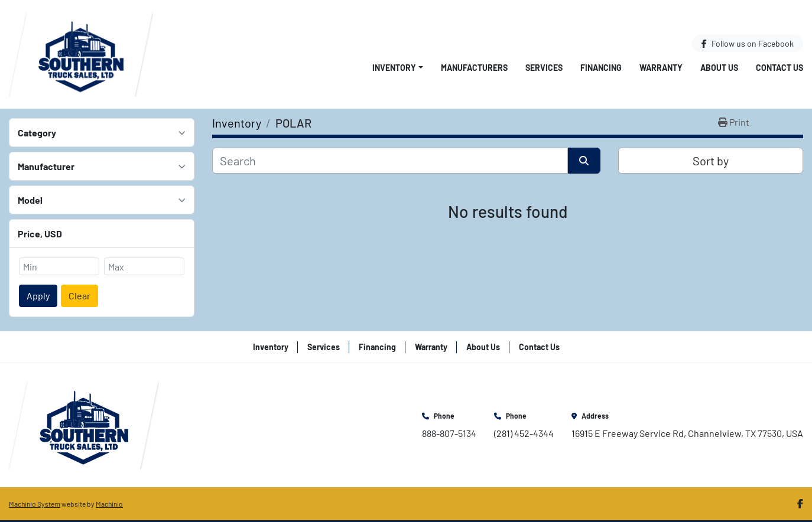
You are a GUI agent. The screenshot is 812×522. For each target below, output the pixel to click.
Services (544, 68)
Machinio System (35, 504)
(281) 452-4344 (524, 433)
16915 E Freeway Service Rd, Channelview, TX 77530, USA (687, 433)
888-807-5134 (449, 433)
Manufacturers (474, 68)
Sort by (711, 161)
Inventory (394, 68)
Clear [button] (79, 296)
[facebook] (748, 43)
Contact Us (779, 68)
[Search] (390, 161)
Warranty (661, 68)
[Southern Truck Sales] (84, 424)
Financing (601, 68)
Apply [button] (38, 296)
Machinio (109, 504)
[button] (398, 68)
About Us (719, 68)
